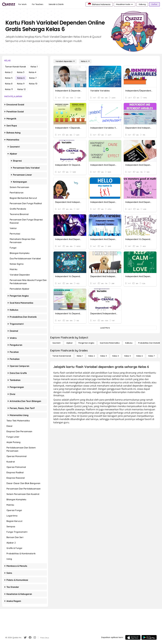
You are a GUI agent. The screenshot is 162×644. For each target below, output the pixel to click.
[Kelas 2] (92, 356)
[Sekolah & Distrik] (56, 4)
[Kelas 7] (152, 356)
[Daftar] (154, 4)
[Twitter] (25, 638)
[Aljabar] (70, 343)
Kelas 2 (9, 72)
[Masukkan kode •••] (125, 4)
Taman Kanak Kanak (15, 67)
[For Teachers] (38, 4)
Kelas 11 (9, 89)
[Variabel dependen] (65, 61)
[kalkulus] (129, 343)
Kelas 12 (21, 89)
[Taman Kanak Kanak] (62, 356)
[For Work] (22, 4)
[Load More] (105, 328)
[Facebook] (30, 638)
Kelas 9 (21, 84)
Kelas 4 (33, 72)
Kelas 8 (9, 84)
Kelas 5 (9, 78)
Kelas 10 (33, 84)
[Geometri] (57, 343)
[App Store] (133, 637)
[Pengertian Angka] (86, 343)
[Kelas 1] (80, 356)
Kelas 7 (33, 78)
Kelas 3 (21, 72)
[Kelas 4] (116, 356)
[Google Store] (149, 637)
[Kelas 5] (128, 356)
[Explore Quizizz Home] (9, 4)
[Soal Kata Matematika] (110, 343)
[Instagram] (35, 638)
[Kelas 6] (85, 61)
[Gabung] (142, 4)
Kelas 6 (21, 78)
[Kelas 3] (104, 356)
